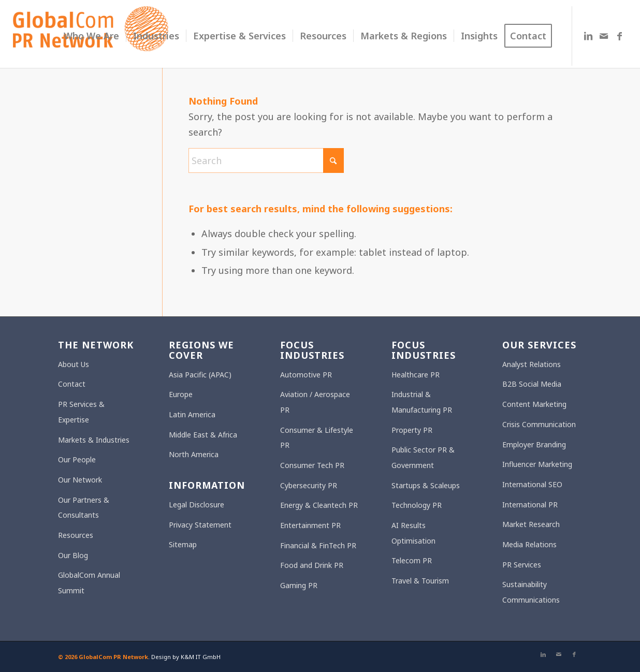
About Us (74, 364)
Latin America (192, 414)
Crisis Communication (539, 424)
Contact (72, 384)
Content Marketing (534, 404)
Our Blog (73, 555)
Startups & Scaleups (426, 485)
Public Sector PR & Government (423, 457)
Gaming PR (299, 585)
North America (194, 454)
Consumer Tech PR (312, 465)
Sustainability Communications (531, 592)
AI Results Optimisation (413, 533)
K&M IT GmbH (201, 657)
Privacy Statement (200, 525)
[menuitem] (91, 36)
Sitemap (183, 544)
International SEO (532, 484)
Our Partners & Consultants (84, 508)
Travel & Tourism (420, 581)
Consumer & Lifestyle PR (317, 438)
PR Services (522, 565)
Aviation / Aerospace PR (315, 402)
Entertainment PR (310, 525)
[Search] (266, 160)
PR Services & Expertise (81, 412)
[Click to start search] (333, 160)
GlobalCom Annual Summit (89, 583)
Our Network (80, 480)
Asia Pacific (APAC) (200, 375)
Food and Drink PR (312, 565)
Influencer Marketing (537, 464)
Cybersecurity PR (309, 485)
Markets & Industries (94, 440)
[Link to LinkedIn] (588, 36)
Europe (181, 394)
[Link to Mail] (604, 36)
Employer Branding (534, 444)
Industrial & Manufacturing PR (422, 402)
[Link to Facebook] (619, 36)
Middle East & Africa (203, 435)
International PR (530, 505)
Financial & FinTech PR (318, 545)
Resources (76, 535)
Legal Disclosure (197, 505)
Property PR (412, 430)
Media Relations (529, 544)
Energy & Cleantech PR (319, 505)
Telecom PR (412, 560)
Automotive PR (306, 375)
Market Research (531, 524)
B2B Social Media (532, 384)
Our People (77, 459)
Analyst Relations (532, 364)
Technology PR (417, 505)
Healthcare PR (416, 375)
